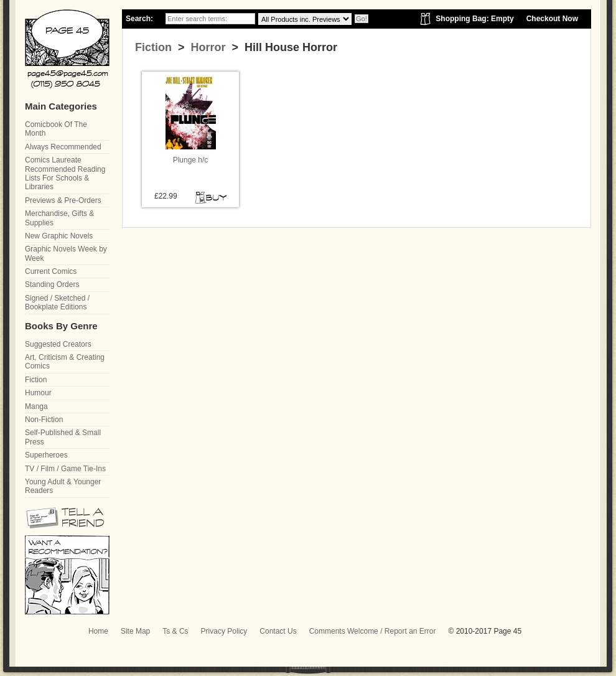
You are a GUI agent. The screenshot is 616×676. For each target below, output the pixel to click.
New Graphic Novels (59, 236)
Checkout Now (552, 19)
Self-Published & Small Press (63, 437)
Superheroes (46, 455)
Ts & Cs (175, 631)
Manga (36, 406)
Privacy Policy (224, 631)
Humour (38, 393)
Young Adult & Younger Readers (63, 486)
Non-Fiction (44, 420)
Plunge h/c (191, 160)
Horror (207, 47)
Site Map (135, 631)
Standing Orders (52, 284)
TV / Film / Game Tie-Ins (65, 469)
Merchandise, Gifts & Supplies (59, 218)
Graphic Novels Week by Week (66, 253)
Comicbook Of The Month (56, 129)
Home (98, 631)
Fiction (153, 47)
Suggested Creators (58, 344)
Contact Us (278, 631)
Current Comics (51, 271)
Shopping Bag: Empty (474, 19)
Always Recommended (63, 147)
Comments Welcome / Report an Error (373, 631)
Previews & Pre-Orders (63, 200)
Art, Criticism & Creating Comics (65, 362)
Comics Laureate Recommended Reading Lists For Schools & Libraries (65, 173)
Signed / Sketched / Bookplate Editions (57, 303)
